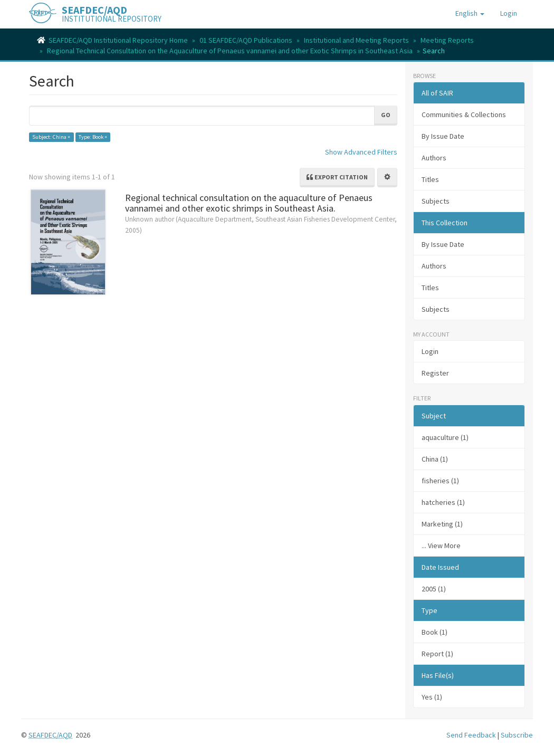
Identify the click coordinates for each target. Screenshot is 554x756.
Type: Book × (93, 137)
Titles (430, 179)
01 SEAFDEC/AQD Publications (246, 40)
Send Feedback (471, 735)
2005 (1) (434, 589)
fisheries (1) (440, 481)
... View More (441, 546)
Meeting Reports (447, 40)
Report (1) (437, 654)
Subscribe (517, 735)
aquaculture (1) (445, 437)
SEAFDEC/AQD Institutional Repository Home (118, 40)
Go (386, 115)
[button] (470, 13)
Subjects (436, 201)
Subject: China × (51, 137)
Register (435, 373)
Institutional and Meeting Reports (356, 40)
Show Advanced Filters (361, 152)
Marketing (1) (442, 524)
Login (430, 351)
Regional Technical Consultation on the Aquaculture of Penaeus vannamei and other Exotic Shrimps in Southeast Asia (230, 51)
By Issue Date (443, 136)
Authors (434, 158)
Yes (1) (432, 697)
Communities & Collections (464, 114)
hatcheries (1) (443, 502)
